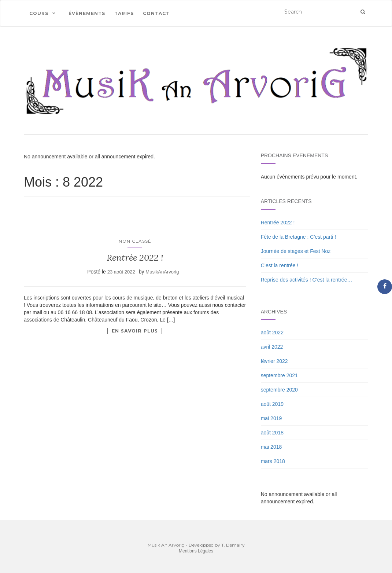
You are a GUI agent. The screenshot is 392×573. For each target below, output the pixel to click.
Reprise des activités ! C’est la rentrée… (307, 280)
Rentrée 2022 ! (135, 258)
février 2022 (274, 361)
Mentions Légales (196, 551)
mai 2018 (271, 447)
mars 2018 (273, 461)
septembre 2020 (279, 390)
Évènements (87, 13)
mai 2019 (271, 418)
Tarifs (124, 13)
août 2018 (272, 433)
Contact (156, 13)
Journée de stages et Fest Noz (296, 251)
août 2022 (272, 333)
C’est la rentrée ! (280, 265)
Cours (39, 13)
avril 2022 (272, 347)
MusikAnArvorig (162, 272)
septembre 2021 (279, 375)
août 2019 (272, 404)
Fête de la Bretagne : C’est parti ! (298, 237)
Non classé (135, 241)
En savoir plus (135, 331)
